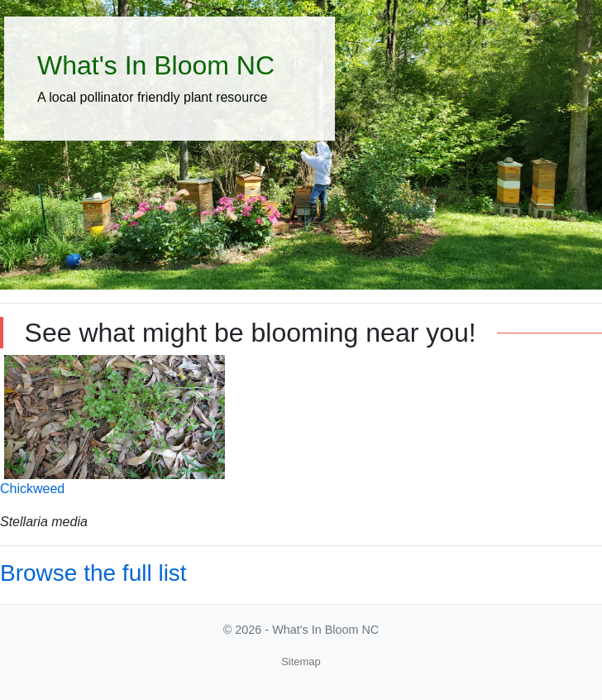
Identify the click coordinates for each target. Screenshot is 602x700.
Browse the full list (93, 573)
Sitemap (301, 662)
